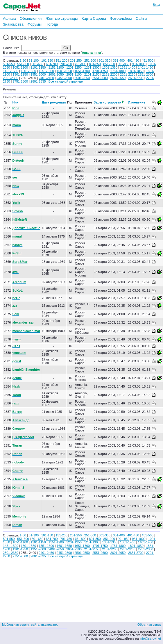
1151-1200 (56, 67)
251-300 (90, 60)
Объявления (31, 18)
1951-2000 (38, 74)
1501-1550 (29, 71)
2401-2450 (46, 78)
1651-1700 (82, 71)
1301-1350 (110, 67)
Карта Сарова (94, 18)
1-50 (23, 60)
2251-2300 (146, 74)
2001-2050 (56, 74)
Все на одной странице (66, 81)
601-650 (37, 64)
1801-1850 (136, 71)
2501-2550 (82, 78)
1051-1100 (20, 67)
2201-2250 (128, 74)
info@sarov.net (150, 638)
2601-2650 (118, 78)
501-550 (9, 64)
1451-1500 (11, 71)
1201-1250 (74, 67)
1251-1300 (92, 67)
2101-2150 (92, 74)
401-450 (133, 60)
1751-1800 (118, 71)
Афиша (9, 18)
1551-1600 (46, 71)
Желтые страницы (62, 18)
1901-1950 (20, 74)
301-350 (104, 60)
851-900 (109, 64)
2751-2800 (20, 81)
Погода (52, 24)
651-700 (52, 64)
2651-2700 (136, 78)
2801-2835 (38, 81)
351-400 (119, 60)
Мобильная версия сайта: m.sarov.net (30, 625)
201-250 (76, 60)
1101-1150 (38, 67)
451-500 (148, 60)
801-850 (95, 64)
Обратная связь (149, 625)
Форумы (34, 24)
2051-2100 (74, 74)
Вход (156, 5)
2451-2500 (64, 78)
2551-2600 (100, 78)
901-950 (123, 64)
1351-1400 (128, 67)
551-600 (23, 64)
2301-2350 (11, 78)
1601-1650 (64, 71)
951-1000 (139, 64)
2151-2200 (110, 74)
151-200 (61, 60)
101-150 (47, 60)
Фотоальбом (121, 18)
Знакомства (13, 24)
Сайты (141, 18)
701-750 (66, 64)
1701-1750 (100, 71)
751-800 (80, 64)
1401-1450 (146, 67)
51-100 (34, 60)
